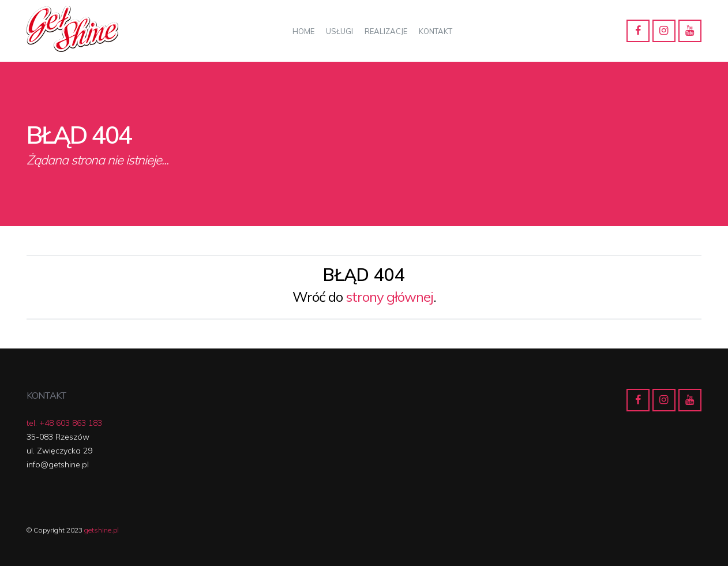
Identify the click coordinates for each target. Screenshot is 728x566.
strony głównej (389, 297)
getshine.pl (102, 530)
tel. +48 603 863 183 (64, 423)
